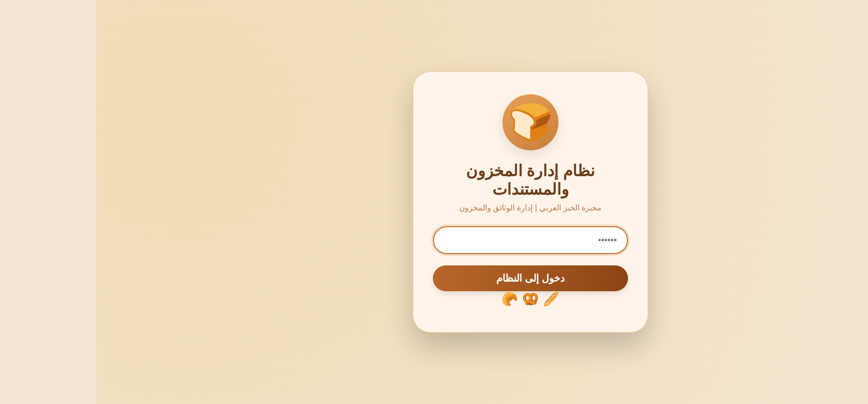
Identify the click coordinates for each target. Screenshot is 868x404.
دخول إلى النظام (434, 278)
